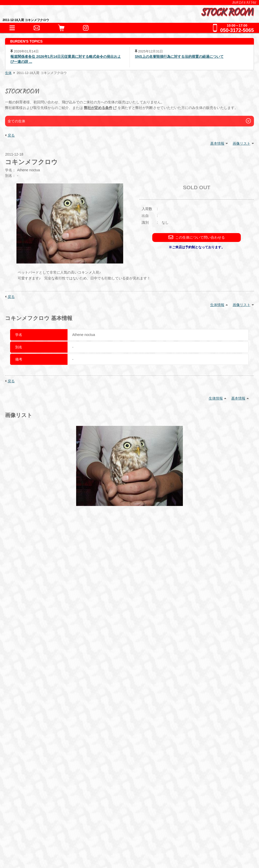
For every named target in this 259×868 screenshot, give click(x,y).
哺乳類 (122, 658)
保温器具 (63, 690)
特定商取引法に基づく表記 (43, 832)
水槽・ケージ (104, 690)
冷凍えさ (63, 712)
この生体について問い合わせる (197, 237)
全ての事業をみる (38, 767)
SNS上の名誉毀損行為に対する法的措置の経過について (179, 56)
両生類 (48, 658)
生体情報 (217, 305)
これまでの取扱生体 (40, 671)
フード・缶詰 (36, 712)
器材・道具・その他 (40, 681)
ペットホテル (33, 746)
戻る (11, 135)
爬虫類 (30, 658)
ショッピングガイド (40, 725)
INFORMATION (35, 639)
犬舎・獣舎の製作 (38, 736)
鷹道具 (129, 690)
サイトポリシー (34, 847)
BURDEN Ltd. (33, 816)
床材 (82, 690)
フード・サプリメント (42, 703)
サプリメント (90, 712)
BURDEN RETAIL (244, 3)
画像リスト (242, 143)
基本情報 (217, 143)
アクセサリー (36, 690)
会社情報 (28, 824)
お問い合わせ (33, 757)
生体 (8, 73)
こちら (161, 603)
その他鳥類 (99, 658)
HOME (27, 628)
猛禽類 (77, 658)
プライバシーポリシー (39, 839)
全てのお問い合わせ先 (42, 777)
